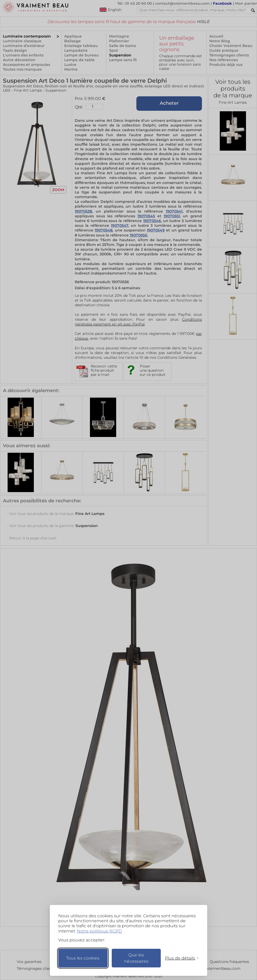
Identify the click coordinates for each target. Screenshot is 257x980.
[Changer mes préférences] (179, 958)
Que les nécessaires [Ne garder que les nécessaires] (136, 958)
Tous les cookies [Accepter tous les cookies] (83, 958)
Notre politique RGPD (99, 931)
